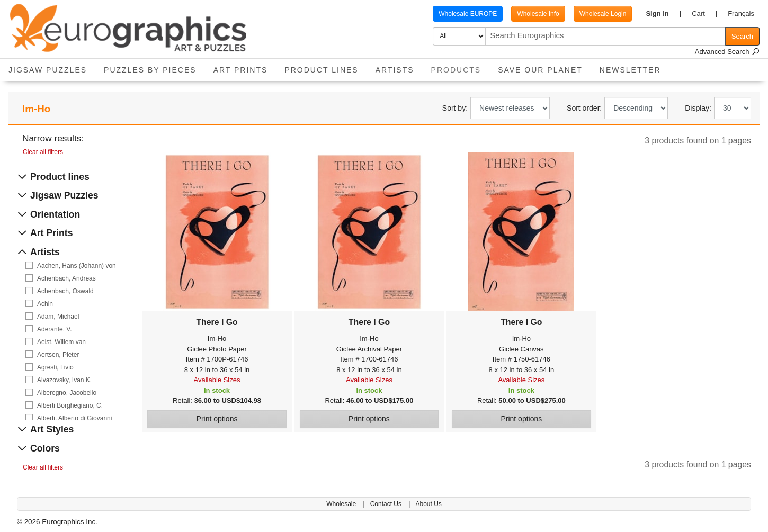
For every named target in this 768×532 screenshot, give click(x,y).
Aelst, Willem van (61, 342)
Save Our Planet (540, 70)
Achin (45, 304)
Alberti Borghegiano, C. (70, 405)
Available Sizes (217, 380)
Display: (698, 108)
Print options (217, 419)
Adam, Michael (58, 317)
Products (461, 66)
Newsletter (630, 70)
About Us (428, 504)
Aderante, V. (55, 329)
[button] (663, 14)
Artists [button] (395, 70)
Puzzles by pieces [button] (150, 70)
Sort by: (455, 108)
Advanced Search (727, 52)
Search (742, 36)
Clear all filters (43, 152)
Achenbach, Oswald (65, 291)
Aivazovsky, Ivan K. (64, 380)
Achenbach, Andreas (66, 278)
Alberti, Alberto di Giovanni (74, 418)
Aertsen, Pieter (58, 355)
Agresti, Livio (55, 367)
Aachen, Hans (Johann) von (77, 266)
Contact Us (387, 504)
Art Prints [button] (241, 70)
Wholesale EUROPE (468, 14)
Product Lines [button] (321, 70)
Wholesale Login (603, 14)
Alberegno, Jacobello (67, 393)
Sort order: (584, 108)
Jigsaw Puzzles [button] (48, 70)
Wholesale (342, 504)
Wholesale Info (538, 14)
